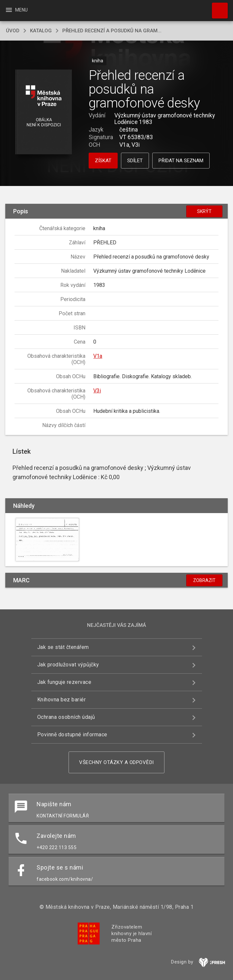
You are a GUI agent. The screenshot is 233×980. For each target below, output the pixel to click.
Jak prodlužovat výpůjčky (68, 665)
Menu (16, 10)
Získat (103, 161)
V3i (97, 391)
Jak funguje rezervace (64, 682)
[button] (44, 112)
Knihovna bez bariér (62, 700)
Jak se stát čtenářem (63, 647)
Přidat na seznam (181, 161)
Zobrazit (204, 580)
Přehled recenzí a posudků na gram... (112, 31)
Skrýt (204, 211)
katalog (41, 31)
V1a (98, 356)
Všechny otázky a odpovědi (116, 762)
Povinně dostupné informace (72, 735)
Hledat (217, 7)
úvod (13, 31)
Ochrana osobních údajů (66, 717)
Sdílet (135, 161)
